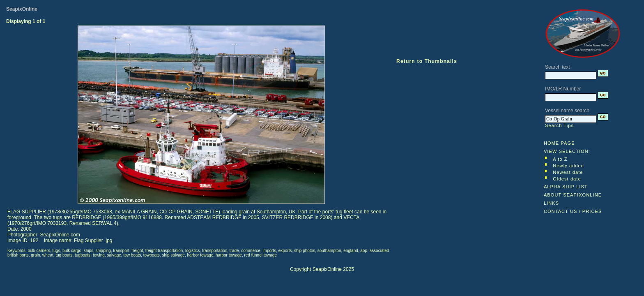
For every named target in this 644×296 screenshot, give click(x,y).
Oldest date (567, 179)
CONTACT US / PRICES (573, 211)
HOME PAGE (559, 143)
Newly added (568, 166)
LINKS (551, 203)
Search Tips (559, 125)
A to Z (560, 159)
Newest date (568, 172)
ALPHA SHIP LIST (566, 187)
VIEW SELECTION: (567, 151)
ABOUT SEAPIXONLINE (573, 195)
